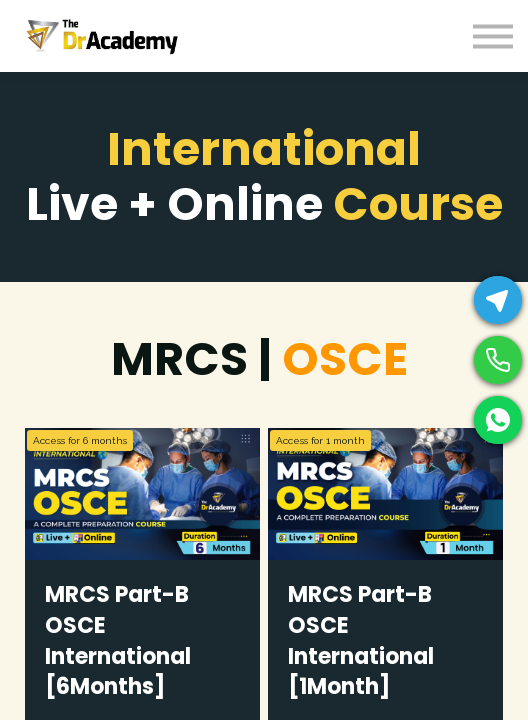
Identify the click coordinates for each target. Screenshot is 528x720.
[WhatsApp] (498, 420)
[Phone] (498, 360)
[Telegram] (498, 300)
